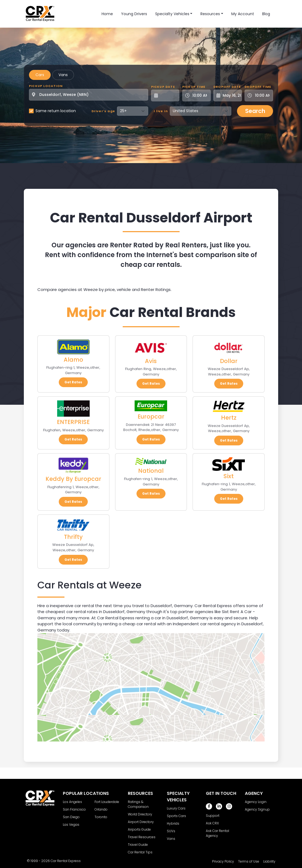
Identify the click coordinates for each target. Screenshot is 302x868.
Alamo (73, 360)
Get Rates (73, 382)
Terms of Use (249, 861)
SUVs (171, 831)
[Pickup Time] (200, 95)
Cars (40, 75)
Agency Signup (257, 809)
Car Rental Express (66, 861)
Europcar (151, 417)
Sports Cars (176, 816)
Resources (210, 14)
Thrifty (73, 537)
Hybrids (173, 823)
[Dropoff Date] (231, 95)
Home (107, 14)
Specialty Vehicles (172, 14)
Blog (266, 14)
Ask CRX (212, 823)
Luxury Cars (176, 808)
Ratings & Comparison (138, 804)
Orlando (101, 809)
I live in (161, 111)
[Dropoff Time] (262, 95)
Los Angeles (72, 802)
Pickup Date (163, 87)
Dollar (229, 361)
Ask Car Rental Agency (217, 833)
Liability (269, 861)
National (151, 471)
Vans (63, 75)
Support (213, 816)
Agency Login (256, 802)
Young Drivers (134, 14)
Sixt (229, 476)
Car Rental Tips (140, 852)
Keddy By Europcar (73, 479)
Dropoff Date (227, 87)
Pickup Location (46, 86)
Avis (151, 361)
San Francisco (74, 809)
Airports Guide (139, 829)
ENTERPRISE (73, 422)
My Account (243, 14)
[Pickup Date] (168, 95)
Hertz (229, 418)
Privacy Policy (223, 861)
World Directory (140, 814)
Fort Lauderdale (107, 802)
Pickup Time (194, 87)
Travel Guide (138, 845)
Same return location (56, 111)
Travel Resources (142, 837)
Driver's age (103, 111)
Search (255, 111)
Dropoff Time (258, 87)
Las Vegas (71, 825)
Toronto (101, 817)
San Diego (71, 817)
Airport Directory (141, 822)
